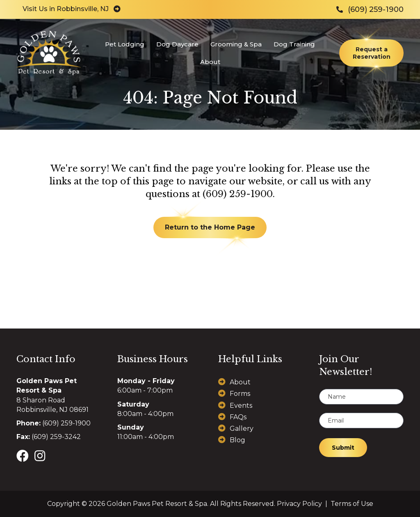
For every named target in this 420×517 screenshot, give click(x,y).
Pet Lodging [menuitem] (125, 44)
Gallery (242, 429)
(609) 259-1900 (238, 194)
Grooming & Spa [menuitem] (236, 44)
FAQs (238, 417)
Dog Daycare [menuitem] (177, 44)
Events (241, 406)
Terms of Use (352, 504)
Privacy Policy (299, 504)
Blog (237, 440)
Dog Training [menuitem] (294, 44)
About (240, 382)
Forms (240, 394)
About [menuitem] (210, 62)
